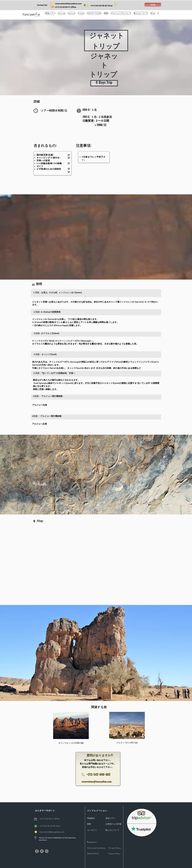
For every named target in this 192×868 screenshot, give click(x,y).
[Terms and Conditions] (97, 848)
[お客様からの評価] (113, 824)
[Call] (36, 826)
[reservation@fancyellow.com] (68, 4)
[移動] (93, 824)
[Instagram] (47, 851)
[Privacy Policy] (115, 848)
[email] (36, 832)
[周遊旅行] (91, 818)
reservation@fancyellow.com (97, 781)
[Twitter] (42, 851)
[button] (42, 5)
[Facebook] (37, 851)
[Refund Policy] (93, 854)
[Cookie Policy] (115, 854)
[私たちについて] (112, 830)
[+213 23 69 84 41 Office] (67, 7)
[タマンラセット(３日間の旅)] (71, 743)
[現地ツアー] (110, 818)
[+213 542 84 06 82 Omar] (101, 5)
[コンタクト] (92, 830)
